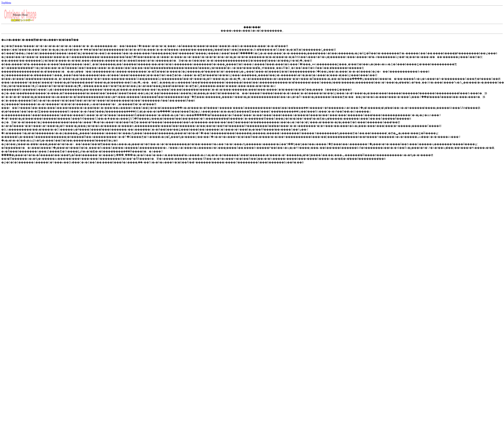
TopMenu (6, 3)
